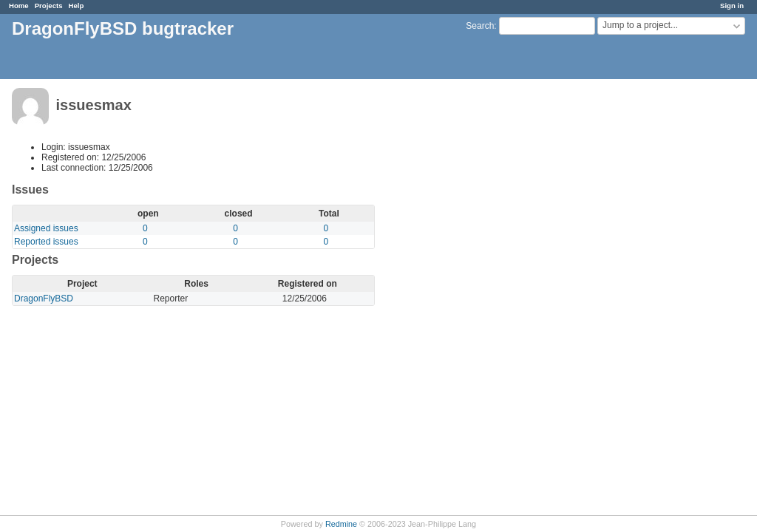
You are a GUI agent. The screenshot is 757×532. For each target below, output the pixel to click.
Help (77, 6)
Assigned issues (46, 228)
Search (480, 26)
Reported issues (46, 242)
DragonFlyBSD (44, 299)
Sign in (732, 6)
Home (19, 6)
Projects (49, 6)
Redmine (341, 524)
